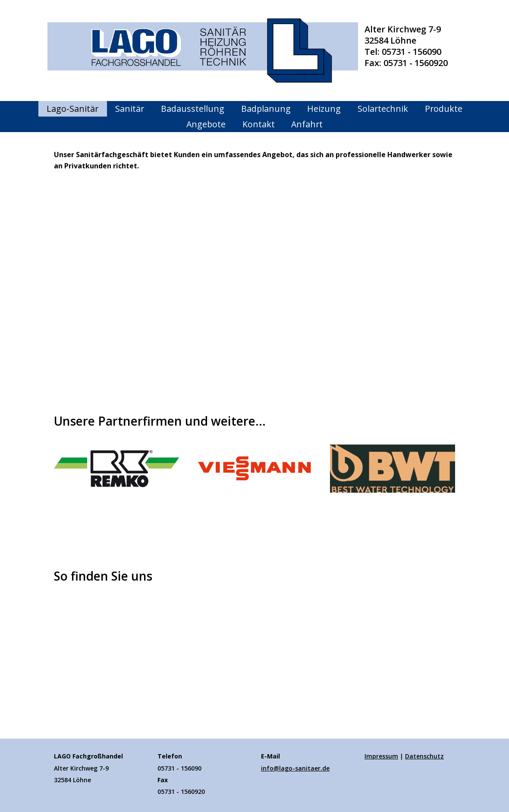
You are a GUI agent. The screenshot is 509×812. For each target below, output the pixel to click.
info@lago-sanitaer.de (295, 768)
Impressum (381, 756)
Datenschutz (424, 756)
